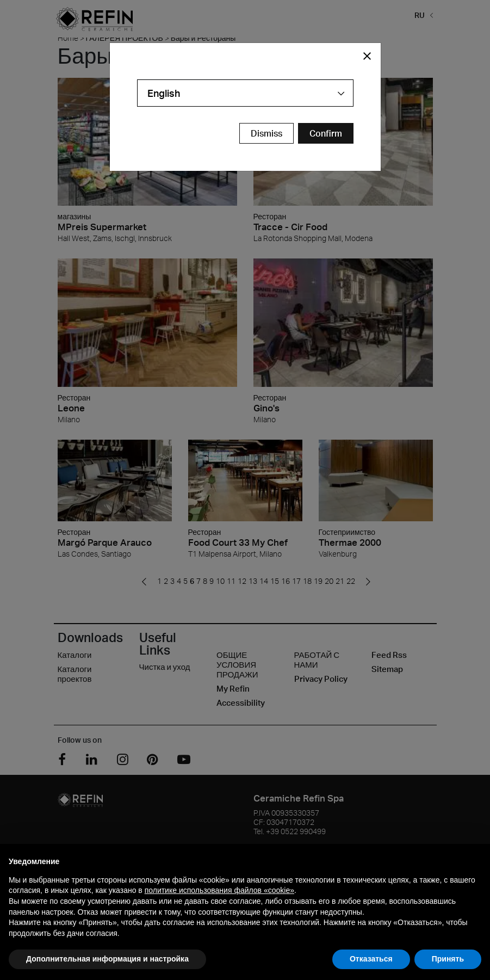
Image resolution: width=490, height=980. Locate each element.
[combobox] (245, 93)
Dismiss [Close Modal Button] (266, 133)
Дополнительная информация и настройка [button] (107, 959)
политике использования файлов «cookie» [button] (219, 890)
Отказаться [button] (371, 959)
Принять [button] (448, 959)
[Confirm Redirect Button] (326, 133)
